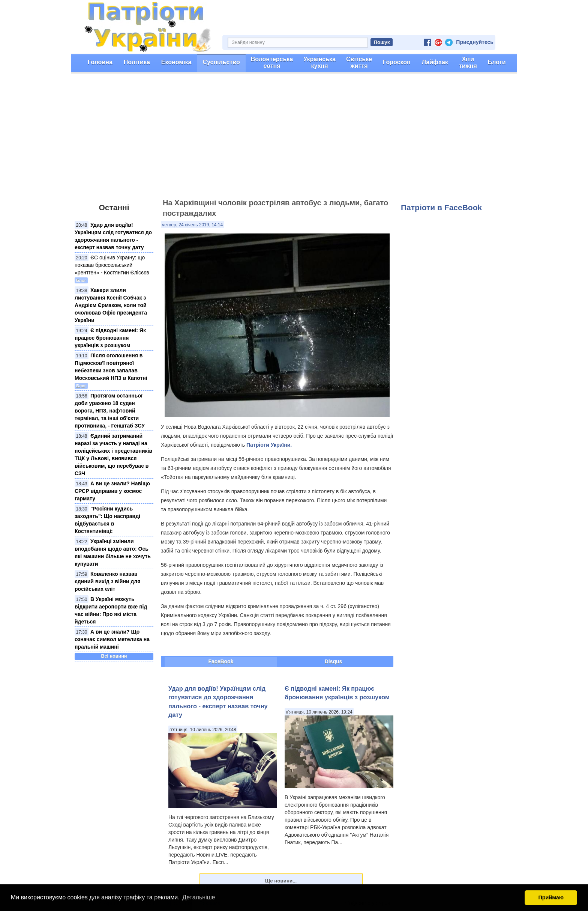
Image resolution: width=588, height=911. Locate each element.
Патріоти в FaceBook (441, 207)
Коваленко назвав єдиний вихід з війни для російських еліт (107, 581)
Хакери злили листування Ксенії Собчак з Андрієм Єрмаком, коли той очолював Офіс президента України (111, 305)
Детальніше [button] (199, 897)
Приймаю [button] (551, 897)
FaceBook (221, 661)
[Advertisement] (294, 139)
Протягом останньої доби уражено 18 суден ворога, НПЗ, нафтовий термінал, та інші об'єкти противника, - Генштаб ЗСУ (110, 411)
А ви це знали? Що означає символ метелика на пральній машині (112, 639)
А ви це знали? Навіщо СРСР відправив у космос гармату (112, 491)
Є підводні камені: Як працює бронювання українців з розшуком (110, 338)
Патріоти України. (269, 445)
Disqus (334, 661)
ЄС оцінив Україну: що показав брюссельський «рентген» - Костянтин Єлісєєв (112, 265)
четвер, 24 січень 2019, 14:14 (192, 225)
